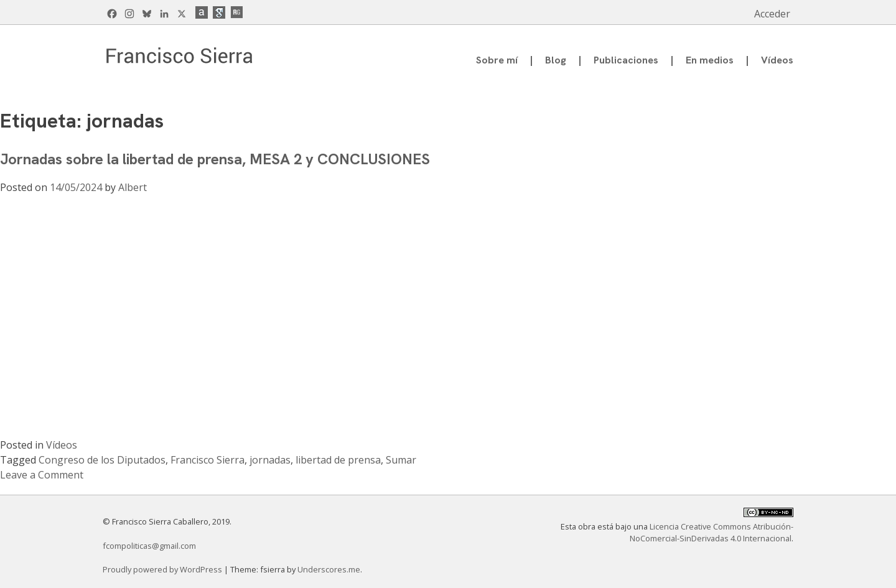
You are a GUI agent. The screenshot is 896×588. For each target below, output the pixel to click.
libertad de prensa (338, 460)
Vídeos (777, 60)
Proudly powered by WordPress (163, 569)
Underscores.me (329, 569)
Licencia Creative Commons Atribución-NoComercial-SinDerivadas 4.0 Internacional (712, 532)
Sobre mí (497, 60)
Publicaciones (626, 60)
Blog (556, 60)
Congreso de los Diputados (102, 460)
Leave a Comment (42, 475)
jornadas (270, 460)
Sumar (401, 460)
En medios (710, 60)
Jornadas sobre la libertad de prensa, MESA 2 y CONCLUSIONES (215, 159)
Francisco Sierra (208, 460)
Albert (133, 187)
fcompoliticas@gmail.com (149, 546)
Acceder (772, 14)
